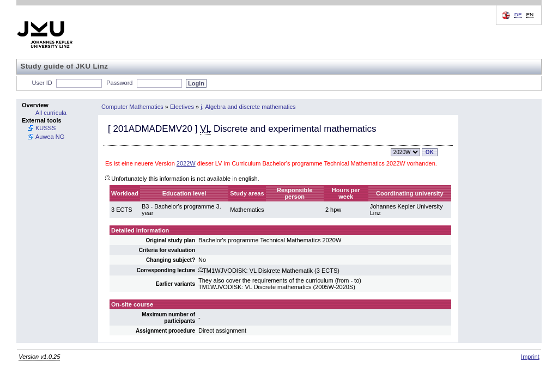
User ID (42, 83)
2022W (186, 163)
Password (119, 83)
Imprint (530, 357)
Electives (182, 107)
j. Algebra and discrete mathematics (248, 107)
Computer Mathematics (132, 107)
